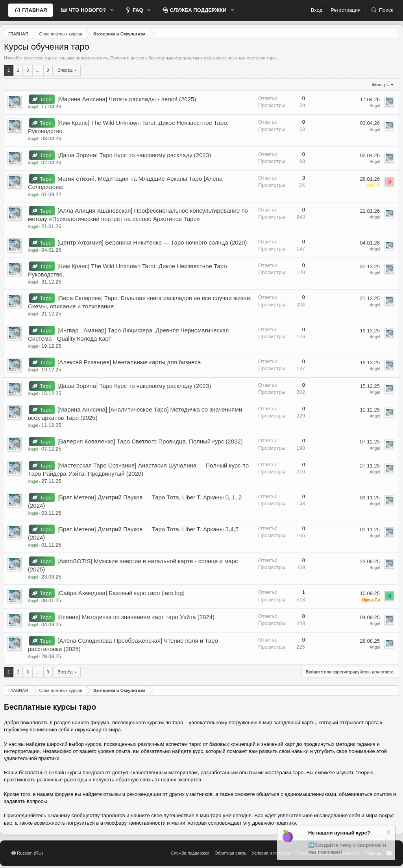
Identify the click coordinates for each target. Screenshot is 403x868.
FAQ (137, 10)
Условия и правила (271, 853)
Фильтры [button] (381, 85)
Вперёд (65, 70)
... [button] (38, 70)
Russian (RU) (27, 853)
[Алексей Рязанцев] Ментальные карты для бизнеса (129, 362)
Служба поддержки (190, 853)
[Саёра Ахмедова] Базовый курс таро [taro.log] (121, 593)
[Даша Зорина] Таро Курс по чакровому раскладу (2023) (134, 155)
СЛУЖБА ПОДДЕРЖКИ (198, 10)
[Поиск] (382, 10)
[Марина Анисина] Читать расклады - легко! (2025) (127, 99)
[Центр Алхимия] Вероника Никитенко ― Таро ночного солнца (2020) (152, 242)
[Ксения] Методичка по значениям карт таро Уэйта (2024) (136, 617)
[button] (112, 10)
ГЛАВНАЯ (34, 10)
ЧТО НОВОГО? (87, 10)
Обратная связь (230, 853)
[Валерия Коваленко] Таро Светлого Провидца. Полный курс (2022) (150, 441)
